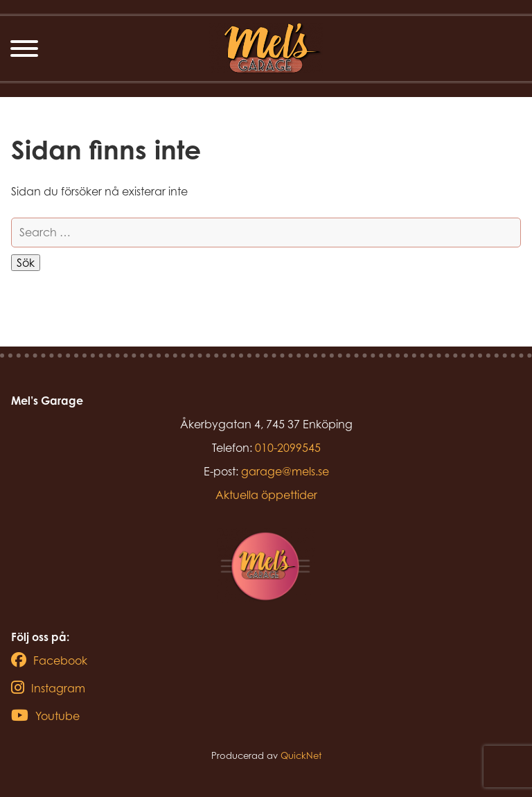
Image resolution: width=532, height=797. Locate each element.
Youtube (45, 716)
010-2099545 (288, 448)
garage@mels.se (285, 471)
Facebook (49, 660)
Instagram (48, 688)
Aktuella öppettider (266, 495)
